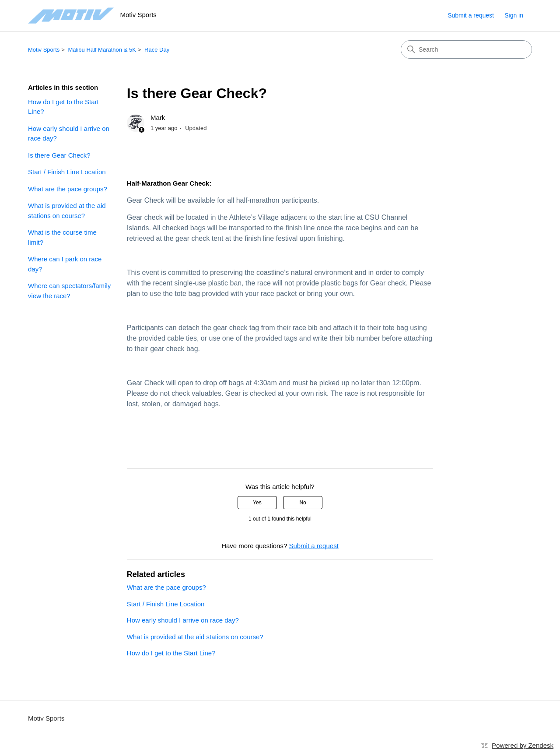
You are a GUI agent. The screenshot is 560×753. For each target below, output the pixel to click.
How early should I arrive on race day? (69, 134)
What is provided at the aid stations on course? (67, 211)
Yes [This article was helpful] (257, 503)
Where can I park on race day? (65, 264)
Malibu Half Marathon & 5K (102, 50)
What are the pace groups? (68, 189)
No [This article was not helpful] (303, 503)
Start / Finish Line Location (67, 172)
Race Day (157, 50)
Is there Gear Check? (59, 155)
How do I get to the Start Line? (63, 107)
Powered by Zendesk (523, 745)
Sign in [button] (514, 15)
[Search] (466, 49)
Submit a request (471, 15)
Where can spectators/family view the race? (69, 291)
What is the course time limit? (62, 237)
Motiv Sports (44, 50)
